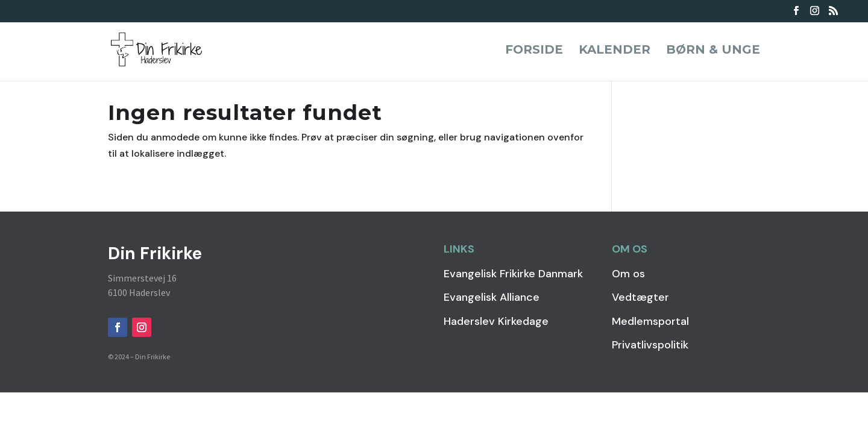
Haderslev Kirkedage (496, 321)
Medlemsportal (650, 321)
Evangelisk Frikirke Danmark (513, 274)
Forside (534, 51)
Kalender (615, 51)
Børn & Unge (713, 51)
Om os (628, 274)
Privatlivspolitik (650, 345)
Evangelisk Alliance (492, 297)
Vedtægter (640, 297)
